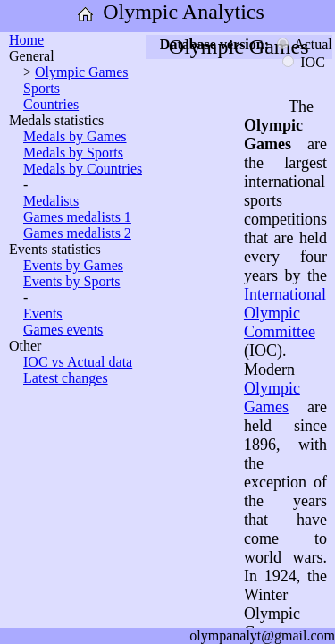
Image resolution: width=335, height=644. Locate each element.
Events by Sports (71, 281)
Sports (42, 88)
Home (26, 40)
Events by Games (73, 265)
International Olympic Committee (285, 313)
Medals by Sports (73, 153)
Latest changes (66, 378)
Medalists (51, 201)
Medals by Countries (83, 169)
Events (43, 314)
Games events (63, 330)
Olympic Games (81, 72)
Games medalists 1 (77, 217)
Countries (51, 104)
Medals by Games (75, 136)
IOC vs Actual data (78, 362)
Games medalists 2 (77, 233)
